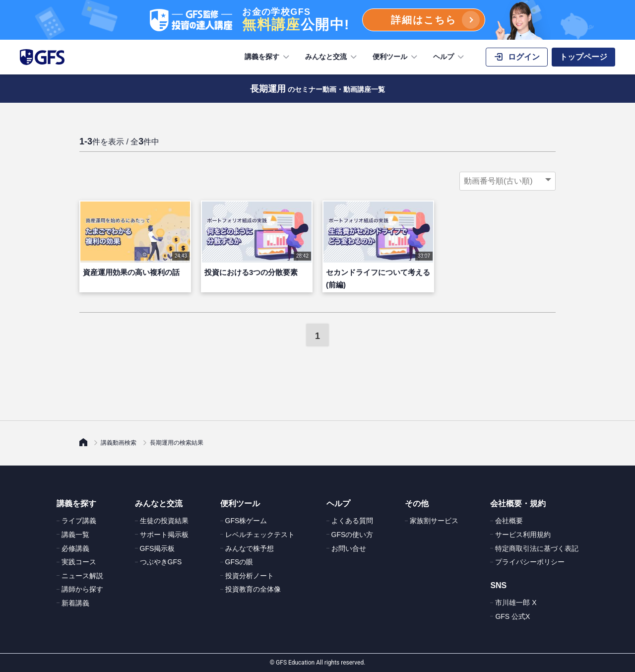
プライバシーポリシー (530, 562)
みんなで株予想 (250, 548)
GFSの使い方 (352, 535)
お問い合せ (349, 548)
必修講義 (75, 548)
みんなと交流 (332, 57)
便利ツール (396, 57)
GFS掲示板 (158, 548)
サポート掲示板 (164, 535)
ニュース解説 (82, 576)
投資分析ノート (250, 576)
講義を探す (268, 57)
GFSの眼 (239, 562)
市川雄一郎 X (516, 603)
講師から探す (82, 589)
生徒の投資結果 (164, 521)
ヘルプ (449, 57)
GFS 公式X (512, 616)
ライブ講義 (79, 521)
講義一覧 (75, 535)
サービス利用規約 (523, 535)
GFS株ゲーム (246, 521)
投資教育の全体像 (253, 589)
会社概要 (509, 521)
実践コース (79, 562)
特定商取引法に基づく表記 (537, 548)
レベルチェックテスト (260, 535)
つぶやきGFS (161, 562)
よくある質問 (352, 521)
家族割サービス (434, 521)
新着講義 (75, 603)
